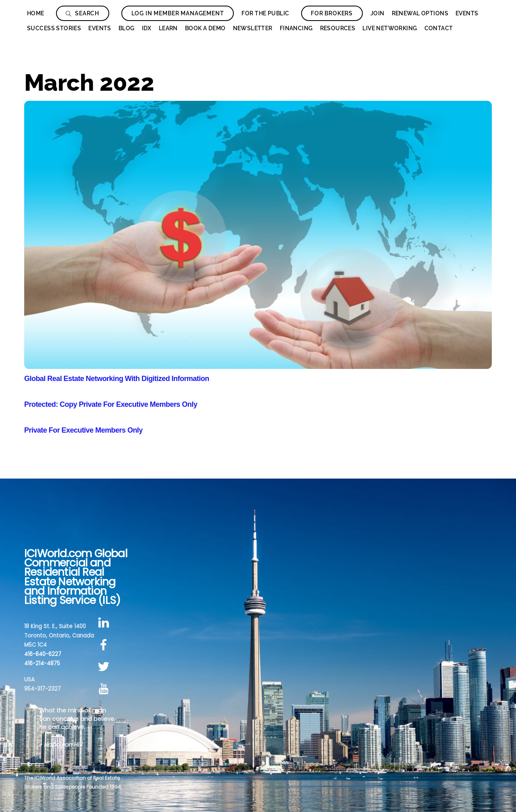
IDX (147, 28)
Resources (338, 28)
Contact (439, 28)
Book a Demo (205, 28)
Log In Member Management (178, 13)
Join (378, 13)
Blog (127, 28)
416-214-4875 (42, 663)
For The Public (265, 13)
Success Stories (54, 28)
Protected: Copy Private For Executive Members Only (111, 404)
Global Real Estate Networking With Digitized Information (117, 379)
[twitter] (105, 667)
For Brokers (332, 13)
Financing (296, 28)
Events (467, 13)
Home (36, 13)
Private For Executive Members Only (83, 430)
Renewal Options (420, 13)
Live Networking (390, 28)
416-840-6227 (43, 654)
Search (82, 13)
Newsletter (253, 28)
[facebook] (105, 645)
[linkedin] (105, 623)
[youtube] (105, 689)
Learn (168, 28)
